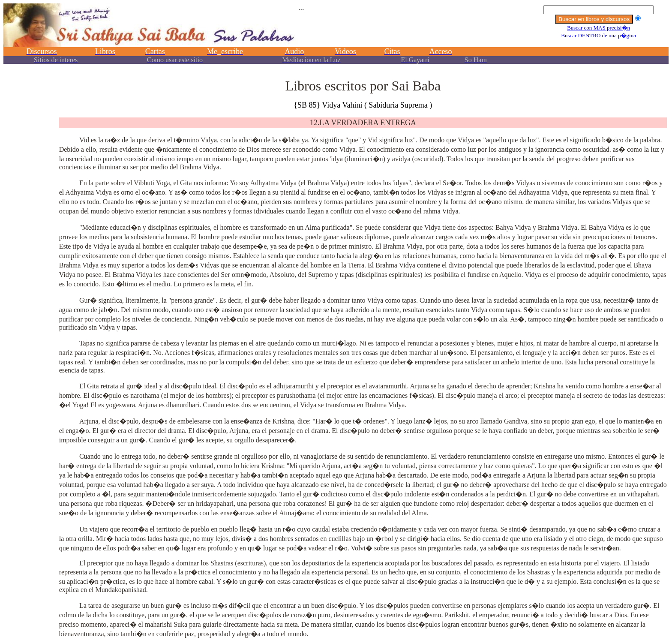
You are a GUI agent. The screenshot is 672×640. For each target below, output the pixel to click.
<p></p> (336, 38)
